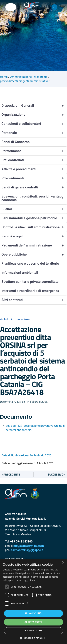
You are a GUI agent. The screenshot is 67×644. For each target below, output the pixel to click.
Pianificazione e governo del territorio (30, 263)
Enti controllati (34, 160)
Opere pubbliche (34, 255)
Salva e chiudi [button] (33, 613)
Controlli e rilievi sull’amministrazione (34, 227)
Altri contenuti (34, 300)
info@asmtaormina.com (28, 546)
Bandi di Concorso (16, 142)
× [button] (63, 563)
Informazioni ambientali (20, 273)
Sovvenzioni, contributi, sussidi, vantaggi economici (34, 198)
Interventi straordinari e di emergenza (30, 291)
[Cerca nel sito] (54, 7)
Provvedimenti (34, 178)
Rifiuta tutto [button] (33, 631)
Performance (34, 151)
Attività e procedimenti (34, 169)
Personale (34, 133)
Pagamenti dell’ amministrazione (34, 245)
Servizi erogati (34, 236)
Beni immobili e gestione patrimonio (34, 218)
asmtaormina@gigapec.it (27, 550)
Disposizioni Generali (34, 106)
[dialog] (33, 601)
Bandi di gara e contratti (34, 187)
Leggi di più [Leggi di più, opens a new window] (29, 580)
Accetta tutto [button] (33, 622)
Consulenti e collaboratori (34, 124)
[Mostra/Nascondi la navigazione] (11, 7)
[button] (34, 638)
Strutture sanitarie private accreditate (30, 282)
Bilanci (34, 209)
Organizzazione (34, 115)
